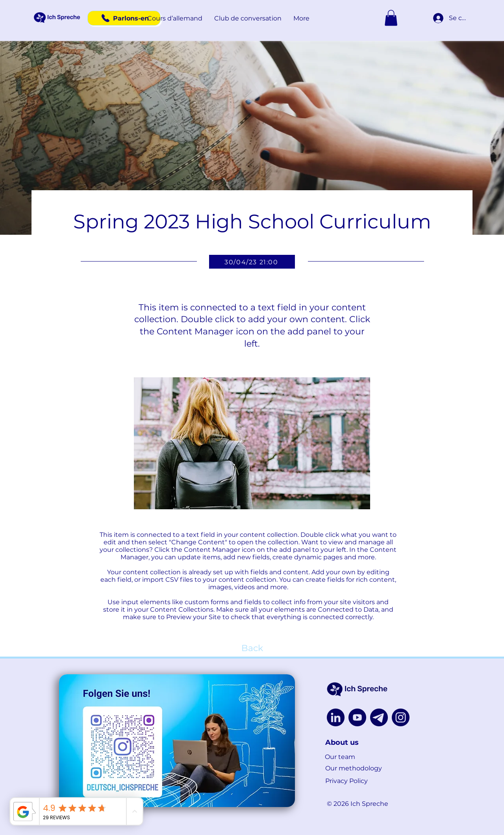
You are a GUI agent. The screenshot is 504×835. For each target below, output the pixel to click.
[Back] (252, 649)
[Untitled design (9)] (379, 717)
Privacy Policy (346, 781)
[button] (175, 19)
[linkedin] (336, 717)
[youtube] (357, 717)
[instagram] (401, 717)
